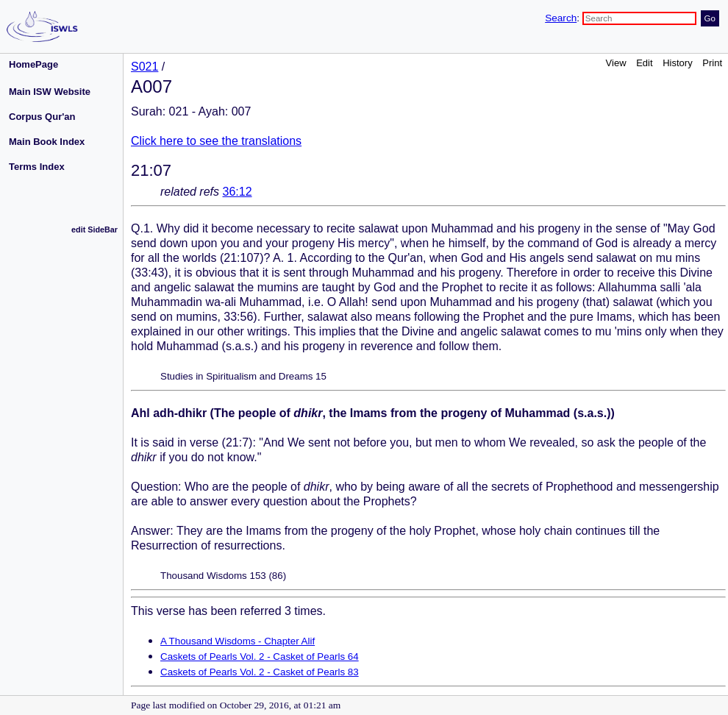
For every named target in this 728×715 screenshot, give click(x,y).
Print (712, 63)
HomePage (33, 64)
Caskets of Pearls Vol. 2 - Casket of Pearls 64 (260, 657)
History (677, 63)
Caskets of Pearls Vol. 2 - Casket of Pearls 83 (260, 672)
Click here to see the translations (216, 141)
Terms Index (37, 167)
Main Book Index (47, 142)
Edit (644, 63)
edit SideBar (94, 230)
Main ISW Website (50, 92)
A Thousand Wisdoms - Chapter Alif (238, 641)
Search (561, 18)
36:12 (238, 192)
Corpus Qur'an (42, 117)
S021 (144, 67)
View (616, 63)
